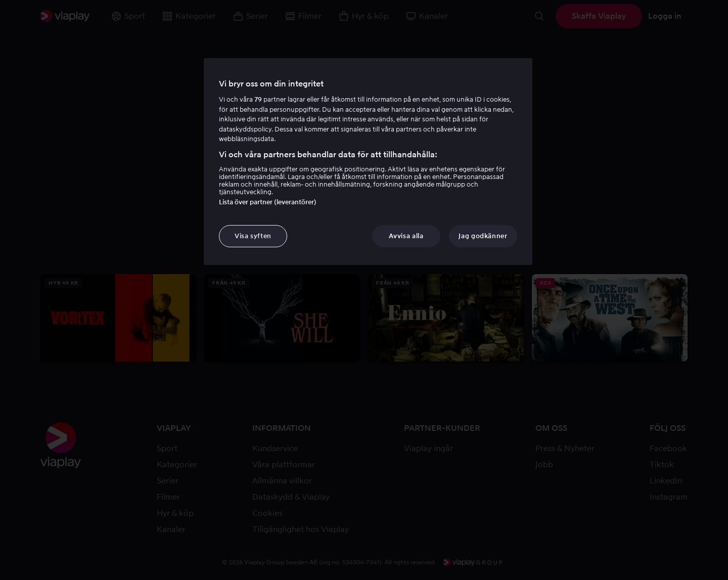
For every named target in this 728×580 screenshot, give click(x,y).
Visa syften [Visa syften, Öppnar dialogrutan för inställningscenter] (253, 236)
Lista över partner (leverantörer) (268, 202)
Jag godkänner (483, 236)
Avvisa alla (406, 236)
